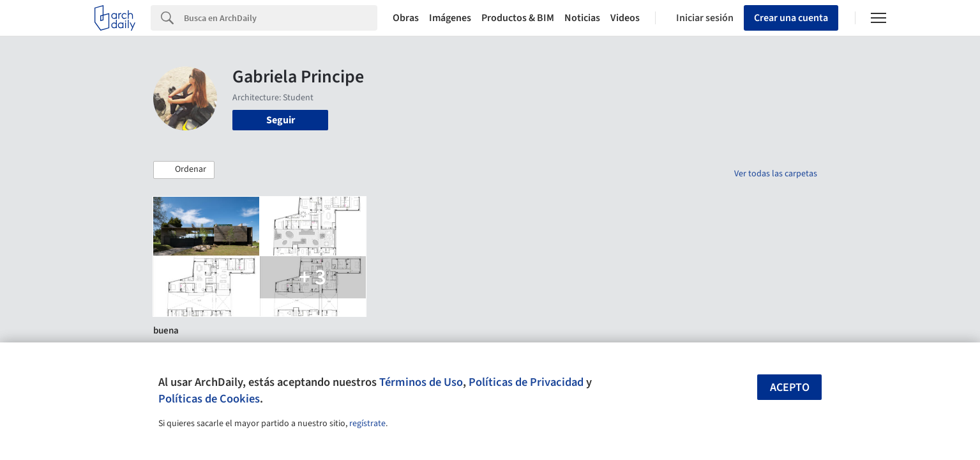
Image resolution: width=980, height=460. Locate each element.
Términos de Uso (421, 382)
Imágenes (450, 18)
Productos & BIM (518, 18)
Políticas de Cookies (209, 399)
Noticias (582, 18)
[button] (184, 170)
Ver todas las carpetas (776, 174)
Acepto (790, 387)
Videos (625, 18)
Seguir (281, 120)
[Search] (281, 18)
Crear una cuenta (791, 18)
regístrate (367, 424)
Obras (406, 18)
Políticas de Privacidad (526, 382)
